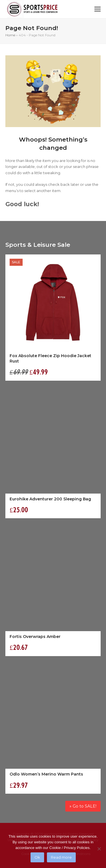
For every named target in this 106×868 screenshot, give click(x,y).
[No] (99, 849)
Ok (37, 857)
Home (10, 35)
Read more (61, 857)
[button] (98, 9)
